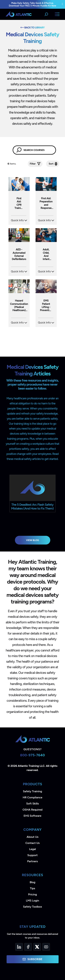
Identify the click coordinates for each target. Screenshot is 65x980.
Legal (32, 849)
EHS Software (32, 816)
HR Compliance (32, 797)
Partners (32, 861)
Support (32, 855)
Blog (32, 882)
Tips (32, 888)
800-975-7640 (32, 755)
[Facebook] (28, 947)
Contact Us (32, 843)
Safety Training (32, 791)
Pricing (32, 894)
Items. (12, 164)
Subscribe (32, 959)
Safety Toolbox (32, 907)
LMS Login (32, 901)
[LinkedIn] (19, 947)
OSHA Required (32, 810)
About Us (33, 837)
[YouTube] (46, 947)
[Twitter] (37, 947)
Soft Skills (32, 804)
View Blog (32, 540)
